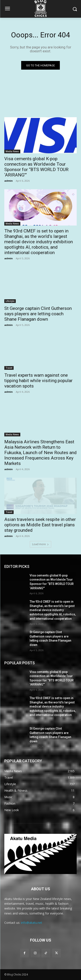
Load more (40, 544)
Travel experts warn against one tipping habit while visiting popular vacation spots (38, 381)
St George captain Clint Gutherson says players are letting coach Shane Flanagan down (38, 314)
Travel (9, 368)
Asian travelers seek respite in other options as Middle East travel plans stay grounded (40, 525)
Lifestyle (10, 301)
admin (9, 181)
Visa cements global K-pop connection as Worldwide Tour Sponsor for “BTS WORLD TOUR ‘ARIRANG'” (36, 167)
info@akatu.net (32, 923)
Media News (12, 151)
